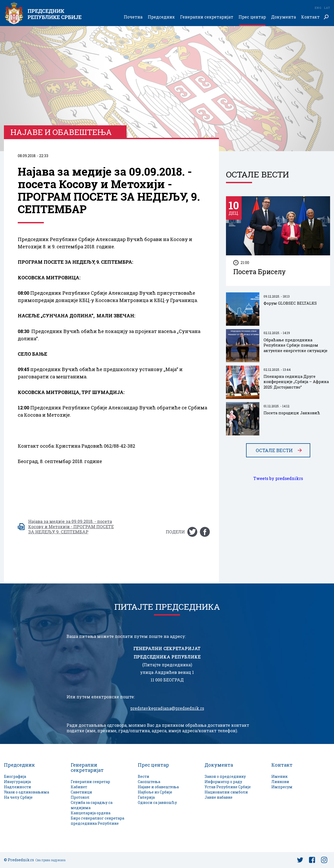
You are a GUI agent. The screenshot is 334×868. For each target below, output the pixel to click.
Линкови (280, 782)
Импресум (282, 787)
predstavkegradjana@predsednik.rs (167, 708)
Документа (284, 17)
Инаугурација (17, 782)
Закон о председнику (225, 776)
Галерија (146, 797)
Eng (318, 8)
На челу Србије (18, 797)
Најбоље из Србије (155, 792)
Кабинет (79, 787)
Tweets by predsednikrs (278, 478)
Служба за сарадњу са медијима (92, 805)
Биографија (15, 776)
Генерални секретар (90, 782)
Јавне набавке (219, 797)
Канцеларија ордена (91, 813)
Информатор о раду (223, 782)
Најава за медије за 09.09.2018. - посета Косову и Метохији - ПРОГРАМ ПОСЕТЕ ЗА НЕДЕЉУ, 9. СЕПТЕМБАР (71, 527)
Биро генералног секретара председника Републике (97, 821)
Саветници (81, 792)
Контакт (310, 17)
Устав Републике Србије (228, 787)
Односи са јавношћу (157, 802)
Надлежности (17, 787)
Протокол (80, 797)
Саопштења (149, 782)
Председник (161, 17)
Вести (144, 776)
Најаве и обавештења (158, 787)
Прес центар (252, 17)
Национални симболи (226, 792)
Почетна (133, 17)
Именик (279, 776)
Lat (327, 8)
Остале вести (274, 450)
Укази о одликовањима (26, 792)
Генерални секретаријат (207, 17)
